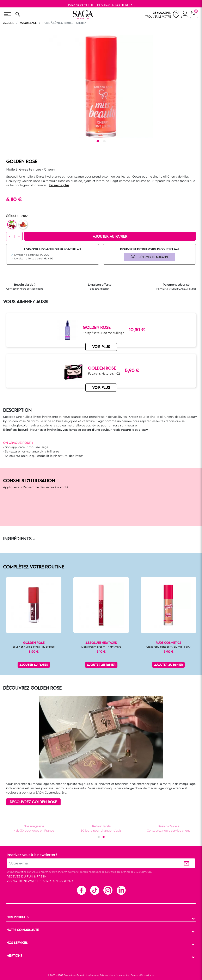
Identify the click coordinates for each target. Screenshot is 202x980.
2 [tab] (105, 141)
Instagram (108, 890)
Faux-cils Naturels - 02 (104, 374)
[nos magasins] (163, 14)
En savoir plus (59, 185)
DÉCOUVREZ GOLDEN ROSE (33, 802)
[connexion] (185, 15)
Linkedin (121, 890)
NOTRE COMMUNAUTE (23, 930)
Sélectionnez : (18, 216)
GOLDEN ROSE (22, 162)
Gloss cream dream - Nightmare (101, 647)
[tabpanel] (101, 86)
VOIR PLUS (101, 388)
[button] (99, 837)
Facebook (81, 890)
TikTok (94, 890)
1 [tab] (98, 141)
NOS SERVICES (17, 943)
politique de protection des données (111, 872)
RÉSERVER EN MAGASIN (153, 257)
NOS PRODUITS (17, 917)
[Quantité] (14, 236)
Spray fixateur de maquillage (103, 333)
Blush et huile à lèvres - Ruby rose (34, 647)
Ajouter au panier (110, 237)
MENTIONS (14, 956)
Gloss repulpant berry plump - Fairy (168, 647)
